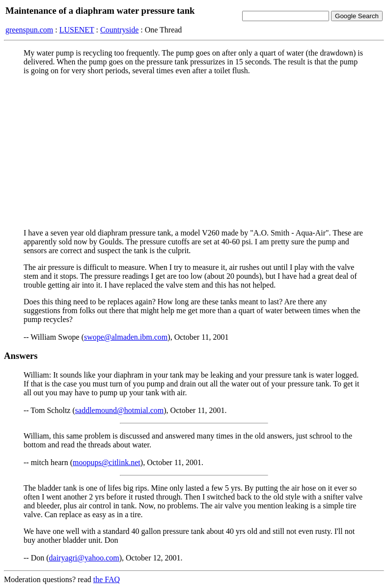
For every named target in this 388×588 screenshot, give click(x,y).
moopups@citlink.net (107, 462)
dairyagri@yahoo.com (84, 558)
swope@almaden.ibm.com (126, 337)
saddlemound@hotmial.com (119, 410)
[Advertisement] (194, 152)
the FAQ (107, 579)
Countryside (119, 30)
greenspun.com (29, 30)
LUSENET (77, 30)
